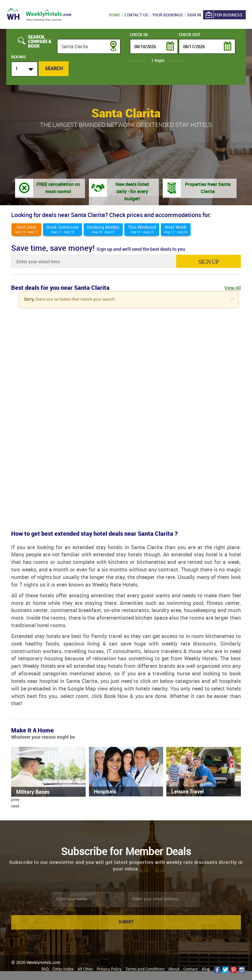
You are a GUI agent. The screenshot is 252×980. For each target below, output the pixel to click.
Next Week (176, 229)
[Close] (232, 299)
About (174, 969)
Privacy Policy (109, 969)
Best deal (26, 229)
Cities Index (63, 969)
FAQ (45, 969)
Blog (206, 969)
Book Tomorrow (63, 229)
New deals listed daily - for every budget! (132, 191)
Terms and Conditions (145, 969)
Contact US (136, 15)
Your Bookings (168, 15)
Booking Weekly (103, 229)
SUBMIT (126, 922)
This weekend (142, 229)
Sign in (194, 15)
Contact (191, 969)
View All (233, 288)
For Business (223, 15)
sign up (210, 262)
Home (115, 15)
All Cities (85, 969)
